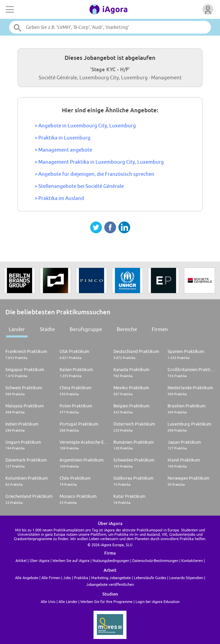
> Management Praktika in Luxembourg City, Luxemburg (99, 162)
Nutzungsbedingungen (111, 560)
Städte (47, 329)
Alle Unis (48, 601)
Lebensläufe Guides (150, 578)
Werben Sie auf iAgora (71, 560)
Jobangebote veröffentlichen (110, 584)
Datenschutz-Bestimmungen (155, 560)
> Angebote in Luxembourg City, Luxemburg (85, 126)
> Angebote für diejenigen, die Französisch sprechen (95, 174)
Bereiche (127, 329)
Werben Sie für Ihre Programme (106, 601)
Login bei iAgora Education (158, 601)
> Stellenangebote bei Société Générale (79, 186)
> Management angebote (63, 150)
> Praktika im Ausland (59, 198)
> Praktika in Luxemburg (63, 138)
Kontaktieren (192, 560)
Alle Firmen (51, 578)
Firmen (160, 329)
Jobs (67, 578)
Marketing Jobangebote (111, 578)
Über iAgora (40, 560)
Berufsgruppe (86, 329)
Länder (17, 329)
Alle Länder (68, 601)
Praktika (81, 578)
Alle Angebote (27, 578)
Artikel (21, 560)
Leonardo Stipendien (186, 578)
